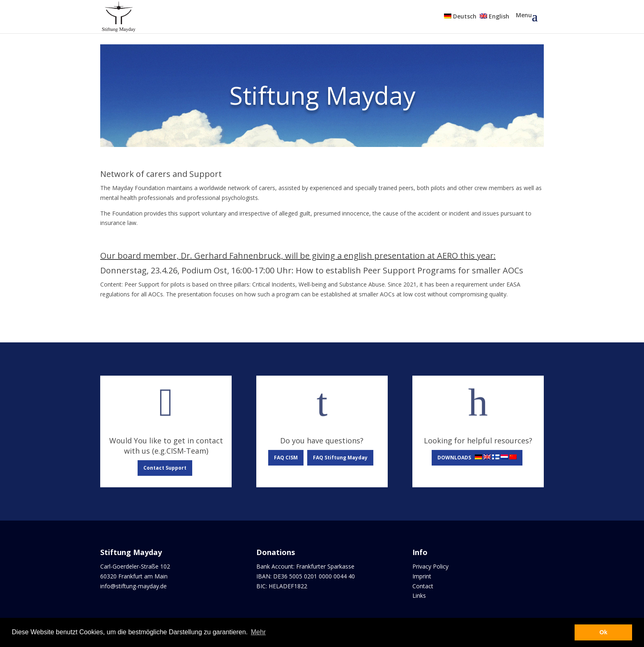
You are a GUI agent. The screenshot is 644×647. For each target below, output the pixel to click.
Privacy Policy (430, 566)
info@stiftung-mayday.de (133, 586)
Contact (423, 586)
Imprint (422, 576)
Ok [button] (604, 632)
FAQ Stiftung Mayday (340, 458)
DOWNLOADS (477, 458)
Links (419, 595)
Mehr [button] (258, 632)
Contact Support (165, 468)
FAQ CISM (286, 458)
